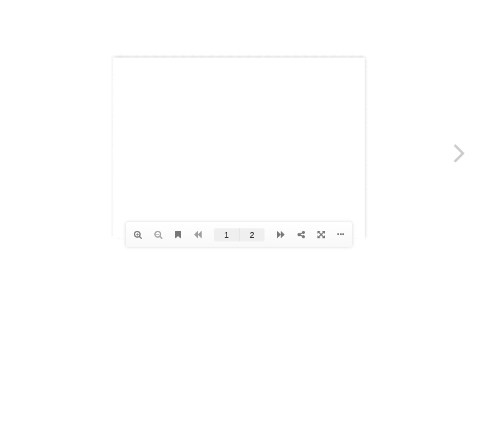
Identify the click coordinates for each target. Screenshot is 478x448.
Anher (85, 25)
